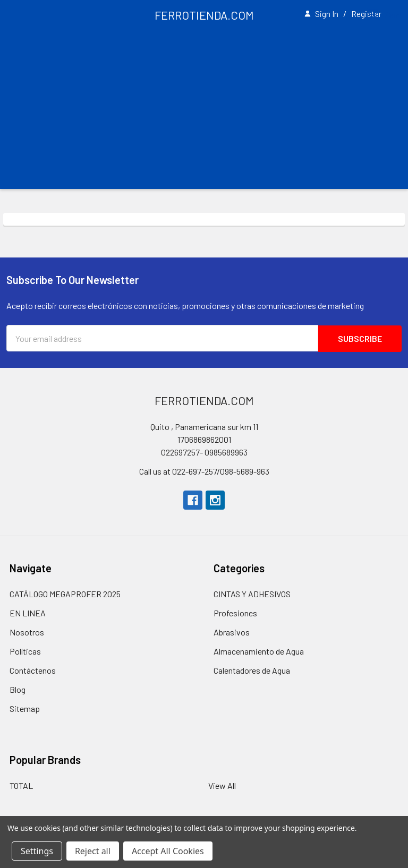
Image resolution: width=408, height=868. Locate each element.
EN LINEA (28, 613)
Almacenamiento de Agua (259, 651)
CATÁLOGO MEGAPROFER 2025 (65, 594)
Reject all (93, 851)
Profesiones (235, 613)
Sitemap (25, 708)
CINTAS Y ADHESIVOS (252, 594)
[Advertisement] (204, 109)
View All (222, 785)
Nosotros (27, 632)
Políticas (25, 651)
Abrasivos (232, 632)
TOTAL (21, 785)
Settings (37, 851)
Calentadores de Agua (252, 670)
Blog (18, 689)
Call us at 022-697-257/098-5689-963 (204, 471)
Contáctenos (33, 670)
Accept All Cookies (168, 851)
